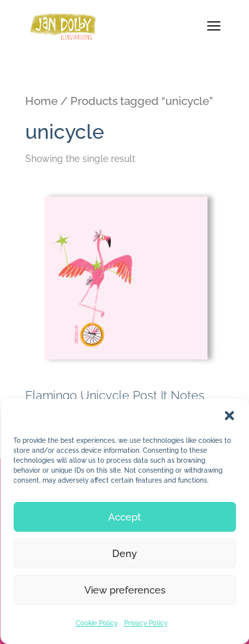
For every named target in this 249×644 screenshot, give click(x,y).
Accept (124, 517)
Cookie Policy (97, 623)
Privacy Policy (146, 623)
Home (41, 101)
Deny (124, 554)
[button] (229, 416)
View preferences (125, 590)
